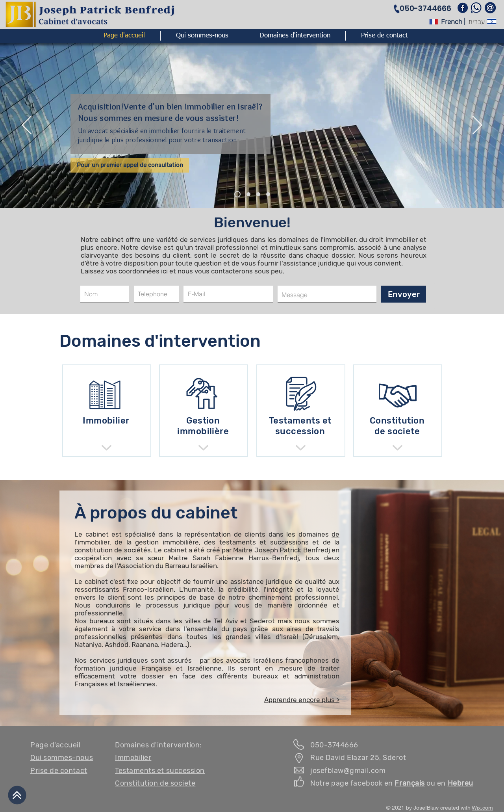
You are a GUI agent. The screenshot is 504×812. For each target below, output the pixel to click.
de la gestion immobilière (157, 542)
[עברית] (476, 22)
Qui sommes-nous (62, 758)
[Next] (477, 126)
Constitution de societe (155, 783)
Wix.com (482, 808)
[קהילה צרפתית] (258, 194)
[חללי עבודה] (268, 194)
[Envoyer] (404, 294)
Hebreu (460, 783)
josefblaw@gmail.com (348, 771)
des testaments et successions (256, 542)
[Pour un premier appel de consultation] (130, 165)
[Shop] (107, 448)
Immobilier (133, 758)
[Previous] (27, 126)
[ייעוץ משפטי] (248, 194)
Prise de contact (59, 771)
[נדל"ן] (237, 194)
